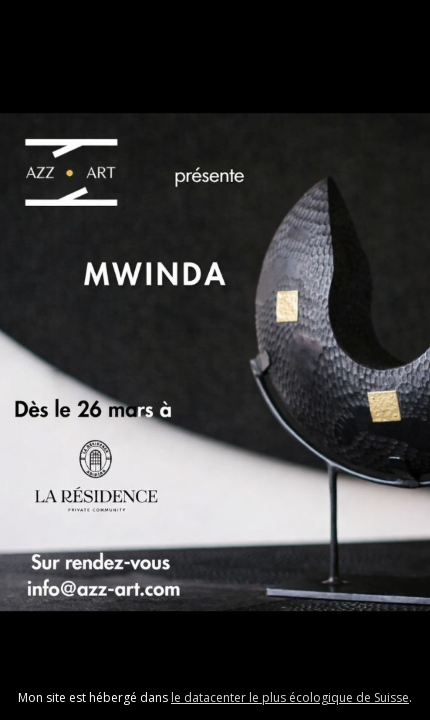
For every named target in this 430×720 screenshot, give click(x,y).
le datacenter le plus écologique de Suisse (290, 697)
